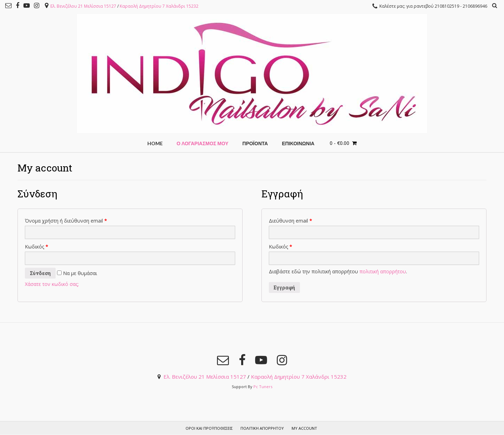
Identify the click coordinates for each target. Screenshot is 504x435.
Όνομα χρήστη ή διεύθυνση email (66, 221)
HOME (155, 143)
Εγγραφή (284, 287)
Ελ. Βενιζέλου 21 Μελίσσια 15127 (83, 6)
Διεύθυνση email (290, 221)
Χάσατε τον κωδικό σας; (52, 284)
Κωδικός (37, 247)
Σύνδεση (40, 273)
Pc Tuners (263, 387)
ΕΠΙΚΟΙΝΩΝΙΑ (298, 143)
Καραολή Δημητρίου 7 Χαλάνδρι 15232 (159, 6)
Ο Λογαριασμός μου (203, 143)
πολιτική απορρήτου (383, 271)
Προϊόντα (255, 143)
